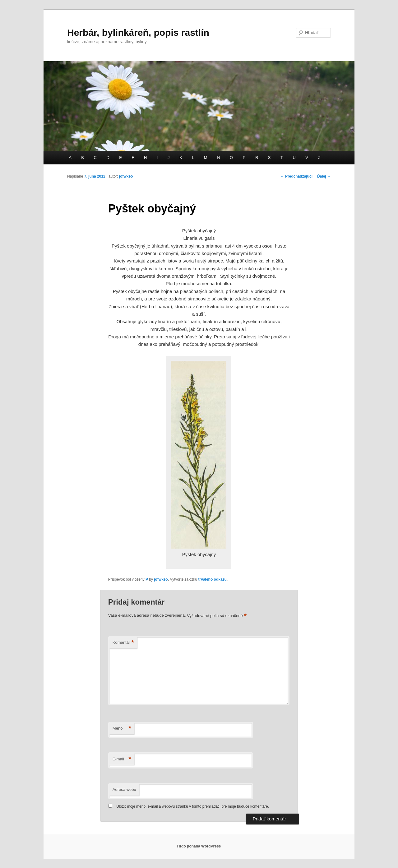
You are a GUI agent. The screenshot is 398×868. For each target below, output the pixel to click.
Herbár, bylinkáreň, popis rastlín (138, 32)
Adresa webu (124, 789)
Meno (122, 729)
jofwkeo (126, 176)
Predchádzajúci (296, 176)
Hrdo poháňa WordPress (199, 846)
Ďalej (324, 176)
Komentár (123, 643)
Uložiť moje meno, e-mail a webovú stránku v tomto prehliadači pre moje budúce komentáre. (193, 806)
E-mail (122, 759)
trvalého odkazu (213, 579)
